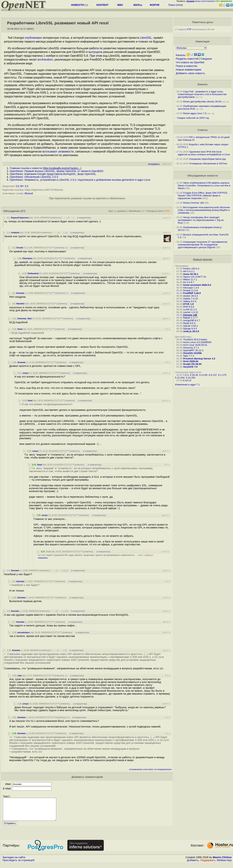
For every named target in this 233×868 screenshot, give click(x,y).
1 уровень (121, 211)
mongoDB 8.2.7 (192, 320)
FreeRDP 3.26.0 (192, 293)
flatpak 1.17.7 (190, 318)
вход (198, 1)
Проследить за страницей (18, 865)
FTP (189, 29)
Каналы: (181, 55)
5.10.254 (191, 378)
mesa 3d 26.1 (191, 274)
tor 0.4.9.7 (189, 282)
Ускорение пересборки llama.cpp (207, 159)
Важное (203, 84)
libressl (29, 193)
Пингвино (27, 258)
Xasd (20, 329)
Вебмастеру (224, 865)
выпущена (95, 52)
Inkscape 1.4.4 (191, 288)
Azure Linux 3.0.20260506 (197, 342)
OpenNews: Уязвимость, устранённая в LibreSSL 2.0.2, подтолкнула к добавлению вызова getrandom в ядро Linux (80, 180)
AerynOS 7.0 (190, 367)
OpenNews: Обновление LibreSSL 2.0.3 (34, 177)
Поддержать (208, 865)
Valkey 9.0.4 (190, 301)
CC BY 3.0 (22, 186)
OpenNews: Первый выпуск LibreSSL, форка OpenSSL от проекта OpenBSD (56, 171)
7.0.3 (186, 375)
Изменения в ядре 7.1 (187, 385)
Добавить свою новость (190, 73)
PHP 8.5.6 (189, 307)
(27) (23, 211)
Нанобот (20, 304)
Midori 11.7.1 (190, 279)
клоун (25, 373)
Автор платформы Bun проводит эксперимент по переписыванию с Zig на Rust (201, 220)
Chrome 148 (190, 315)
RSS (167, 211)
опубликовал (33, 38)
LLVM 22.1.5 (190, 309)
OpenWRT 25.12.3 (193, 350)
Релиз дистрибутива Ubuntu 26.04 (202, 102)
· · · (71, 218)
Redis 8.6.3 (189, 323)
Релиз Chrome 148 (193, 203)
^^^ (52, 248)
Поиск (172, 5)
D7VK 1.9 (188, 304)
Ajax (111, 211)
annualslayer (23, 632)
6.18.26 (194, 375)
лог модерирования (163, 769)
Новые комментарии (189, 70)
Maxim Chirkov (222, 862)
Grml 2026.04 (191, 361)
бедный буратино (20, 218)
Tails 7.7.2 (189, 356)
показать (43, 558)
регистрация (208, 1)
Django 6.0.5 (190, 329)
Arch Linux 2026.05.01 (195, 345)
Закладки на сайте (14, 862)
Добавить (193, 865)
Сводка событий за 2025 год (193, 118)
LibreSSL (146, 38)
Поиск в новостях (187, 66)
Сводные (206, 59)
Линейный (134, 211)
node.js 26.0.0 (191, 331)
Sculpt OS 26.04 (192, 364)
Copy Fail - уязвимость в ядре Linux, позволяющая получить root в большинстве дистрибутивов (202, 94)
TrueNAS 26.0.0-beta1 (195, 339)
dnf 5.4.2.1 (189, 271)
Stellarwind (33, 273)
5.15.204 (180, 378)
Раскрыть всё (155, 211)
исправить (154, 164)
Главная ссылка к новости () (46, 168)
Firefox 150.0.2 (191, 269)
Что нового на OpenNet (190, 62)
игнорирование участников (141, 769)
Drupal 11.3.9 (190, 290)
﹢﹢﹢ (65, 218)
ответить (56, 218)
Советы (203, 130)
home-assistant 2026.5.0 (197, 285)
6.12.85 (203, 375)
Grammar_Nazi (24, 318)
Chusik (20, 248)
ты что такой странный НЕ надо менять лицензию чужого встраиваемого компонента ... (96, 556)
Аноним (20, 293)
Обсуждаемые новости (203, 176)
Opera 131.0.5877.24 (195, 277)
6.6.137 (213, 375)
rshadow (15, 232)
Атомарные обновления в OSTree (208, 164)
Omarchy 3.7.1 (191, 348)
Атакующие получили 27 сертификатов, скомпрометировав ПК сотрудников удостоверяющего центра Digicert (203, 245)
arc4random (45, 60)
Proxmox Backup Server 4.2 (199, 359)
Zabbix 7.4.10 (190, 299)
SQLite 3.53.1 (191, 326)
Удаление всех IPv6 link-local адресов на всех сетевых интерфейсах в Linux (204, 153)
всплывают (50, 152)
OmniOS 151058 (192, 353)
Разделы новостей (187, 59)
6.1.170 (222, 375)
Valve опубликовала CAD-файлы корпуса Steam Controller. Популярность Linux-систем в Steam (204, 186)
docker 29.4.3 (190, 296)
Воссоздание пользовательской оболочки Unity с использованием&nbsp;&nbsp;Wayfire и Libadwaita (204, 210)
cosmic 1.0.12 (191, 312)
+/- (144, 211)
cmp (19, 675)
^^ (49, 248)
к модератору (84, 218)
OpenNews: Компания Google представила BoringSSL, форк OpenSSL (53, 174)
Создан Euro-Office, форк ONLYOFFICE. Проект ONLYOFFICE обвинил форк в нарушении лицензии (203, 196)
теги (179, 5)
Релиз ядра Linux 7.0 (195, 113)
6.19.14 (187, 380)
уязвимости (66, 152)
